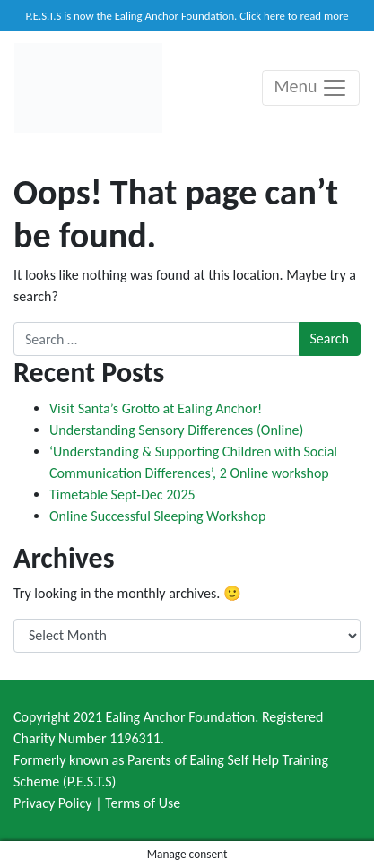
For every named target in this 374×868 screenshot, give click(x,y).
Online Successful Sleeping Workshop (157, 516)
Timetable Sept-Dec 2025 (122, 495)
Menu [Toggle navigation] (311, 88)
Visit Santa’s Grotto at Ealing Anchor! (156, 408)
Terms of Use (143, 803)
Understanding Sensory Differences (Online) (176, 430)
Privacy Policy (53, 803)
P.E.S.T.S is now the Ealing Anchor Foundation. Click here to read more (187, 16)
